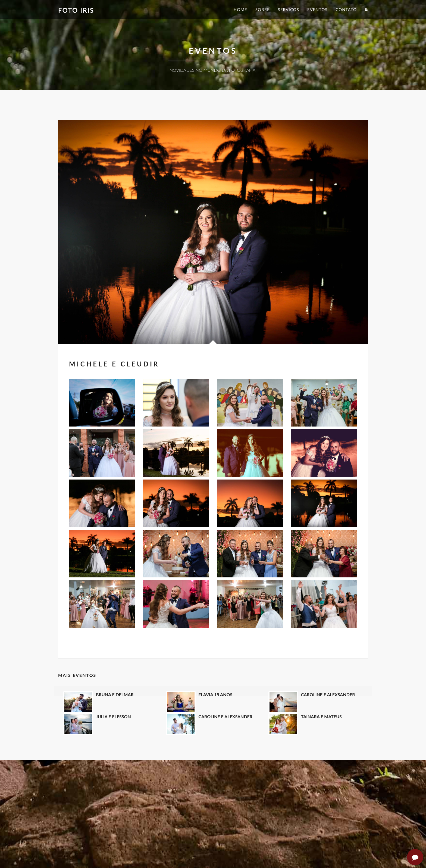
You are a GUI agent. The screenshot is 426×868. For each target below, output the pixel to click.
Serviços (289, 10)
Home (240, 10)
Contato (346, 10)
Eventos (317, 10)
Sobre (263, 10)
